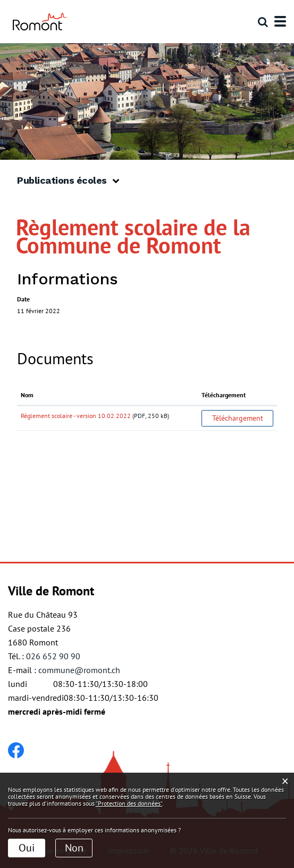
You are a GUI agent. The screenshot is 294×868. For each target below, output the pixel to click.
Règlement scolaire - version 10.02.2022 (76, 416)
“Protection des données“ (129, 803)
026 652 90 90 (53, 656)
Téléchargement (238, 418)
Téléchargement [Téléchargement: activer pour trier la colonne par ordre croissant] (224, 395)
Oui (27, 848)
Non (74, 848)
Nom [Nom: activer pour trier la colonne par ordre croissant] (27, 395)
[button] (72, 181)
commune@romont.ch (79, 670)
